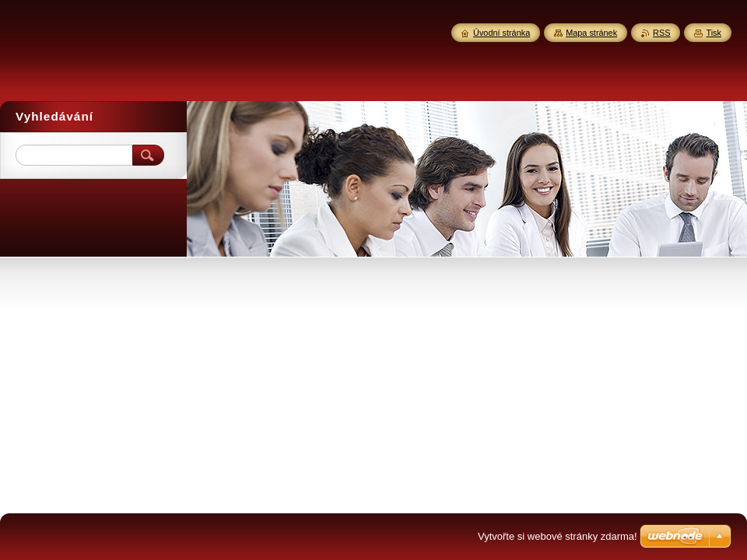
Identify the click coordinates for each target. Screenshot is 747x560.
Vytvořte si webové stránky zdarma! (558, 536)
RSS (661, 33)
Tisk (714, 33)
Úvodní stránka (502, 33)
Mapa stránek (591, 33)
